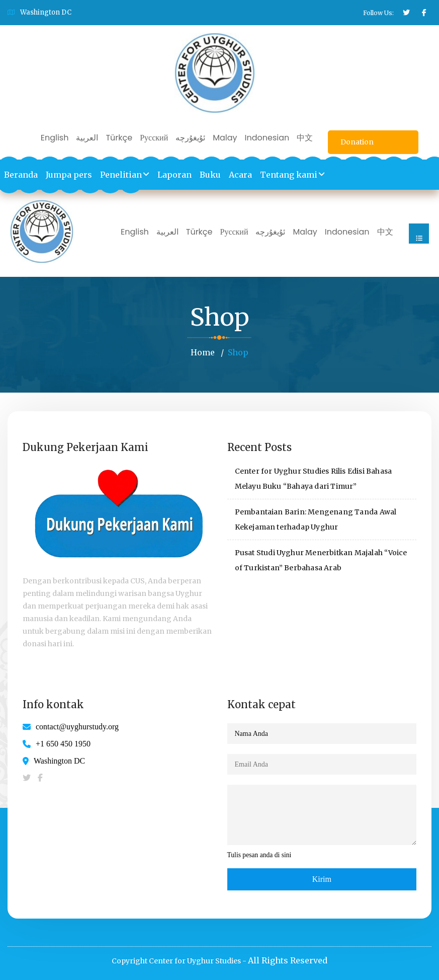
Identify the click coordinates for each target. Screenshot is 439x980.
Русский (154, 138)
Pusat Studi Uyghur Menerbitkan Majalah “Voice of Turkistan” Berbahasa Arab (321, 560)
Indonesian (267, 138)
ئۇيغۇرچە (190, 138)
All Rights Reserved (288, 960)
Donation (357, 142)
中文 (305, 138)
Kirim (322, 879)
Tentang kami (289, 175)
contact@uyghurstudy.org (77, 727)
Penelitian (121, 175)
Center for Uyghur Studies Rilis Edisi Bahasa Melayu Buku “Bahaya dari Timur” (314, 479)
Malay (225, 138)
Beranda (21, 175)
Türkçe (119, 138)
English (55, 138)
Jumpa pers (69, 175)
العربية (87, 138)
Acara (240, 175)
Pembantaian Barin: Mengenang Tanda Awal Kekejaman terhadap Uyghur (316, 519)
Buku (210, 175)
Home (203, 352)
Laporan (174, 175)
